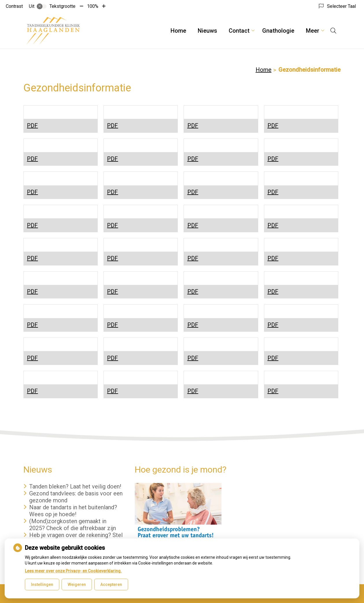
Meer (313, 31)
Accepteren (111, 584)
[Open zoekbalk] (333, 31)
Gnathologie (278, 31)
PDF (32, 126)
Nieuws (207, 31)
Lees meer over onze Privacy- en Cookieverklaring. (73, 571)
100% (93, 6)
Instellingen (42, 584)
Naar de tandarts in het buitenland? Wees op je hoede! (73, 511)
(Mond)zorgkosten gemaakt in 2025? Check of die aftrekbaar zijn (73, 525)
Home (178, 31)
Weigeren (77, 584)
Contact (239, 31)
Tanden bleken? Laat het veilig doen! (75, 486)
